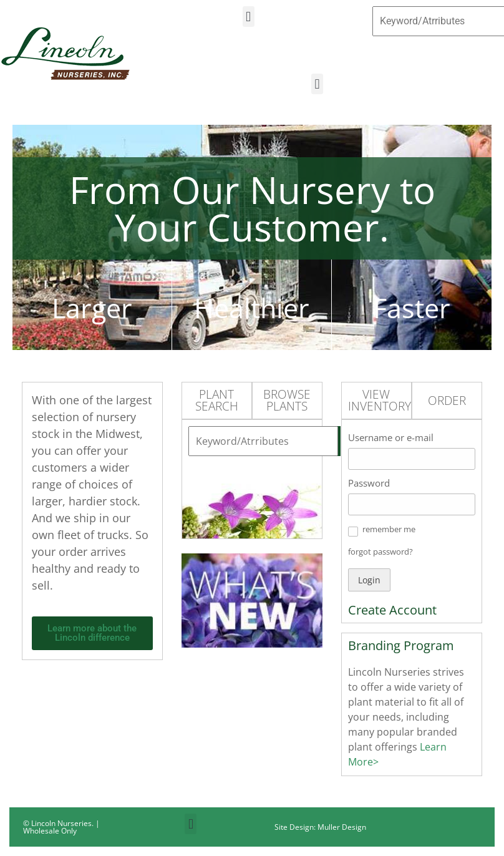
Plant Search (217, 400)
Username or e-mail (391, 437)
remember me (389, 529)
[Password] (412, 504)
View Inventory (380, 400)
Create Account (392, 610)
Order (447, 401)
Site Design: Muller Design (320, 827)
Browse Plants (287, 400)
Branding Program (401, 645)
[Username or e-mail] (412, 459)
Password (369, 483)
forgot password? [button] (380, 552)
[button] (249, 17)
